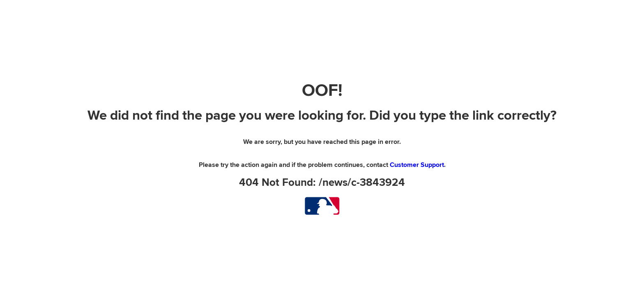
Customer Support (417, 165)
